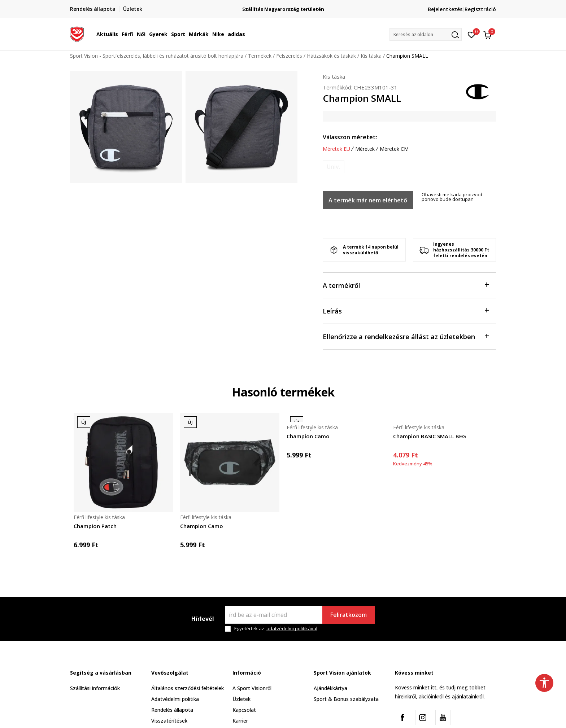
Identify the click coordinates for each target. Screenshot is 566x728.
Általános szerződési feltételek (188, 688)
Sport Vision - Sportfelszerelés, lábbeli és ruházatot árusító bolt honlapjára (157, 56)
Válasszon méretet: (350, 137)
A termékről (406, 285)
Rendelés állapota (172, 710)
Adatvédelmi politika (175, 699)
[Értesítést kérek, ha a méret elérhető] (334, 167)
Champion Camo (202, 526)
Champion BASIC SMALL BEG (430, 436)
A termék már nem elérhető (368, 200)
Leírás (406, 310)
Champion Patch (95, 526)
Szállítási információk (95, 688)
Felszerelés (289, 56)
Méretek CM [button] (394, 149)
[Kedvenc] (472, 34)
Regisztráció (480, 9)
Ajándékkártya (330, 688)
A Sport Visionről (252, 688)
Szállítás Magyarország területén (348, 9)
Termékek (260, 56)
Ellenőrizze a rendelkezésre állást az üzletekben (406, 336)
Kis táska (371, 56)
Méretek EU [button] (336, 149)
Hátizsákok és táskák (331, 56)
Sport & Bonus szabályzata (346, 699)
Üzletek (241, 699)
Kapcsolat (244, 710)
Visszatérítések (169, 721)
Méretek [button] (365, 149)
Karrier (240, 721)
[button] (426, 34)
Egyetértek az (276, 629)
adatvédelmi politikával (292, 628)
